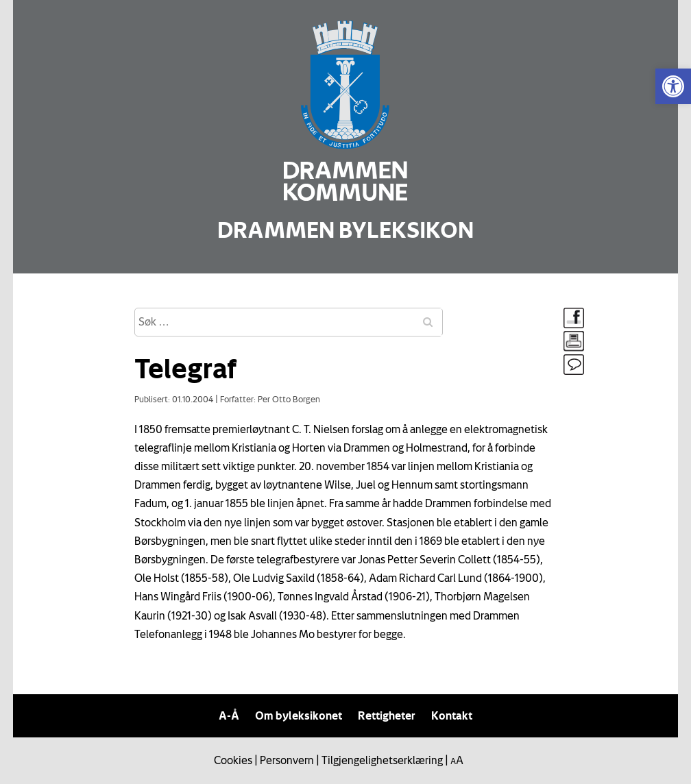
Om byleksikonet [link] (299, 715)
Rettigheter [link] (387, 715)
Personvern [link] (287, 760)
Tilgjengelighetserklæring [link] (382, 760)
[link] (673, 86)
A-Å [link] (229, 715)
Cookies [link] (233, 760)
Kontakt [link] (452, 715)
